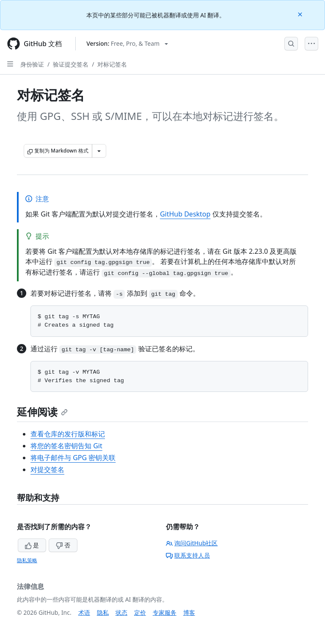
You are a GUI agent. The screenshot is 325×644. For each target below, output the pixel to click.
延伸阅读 (42, 412)
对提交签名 (47, 469)
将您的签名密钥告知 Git (66, 446)
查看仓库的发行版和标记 (68, 434)
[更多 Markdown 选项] (99, 151)
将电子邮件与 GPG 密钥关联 (73, 458)
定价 (140, 612)
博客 (189, 612)
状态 (121, 612)
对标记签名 (112, 64)
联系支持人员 (188, 555)
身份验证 (32, 64)
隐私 (103, 612)
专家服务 (165, 612)
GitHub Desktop (185, 214)
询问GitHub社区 (192, 543)
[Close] (301, 14)
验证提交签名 (71, 64)
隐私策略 (27, 560)
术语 (84, 612)
